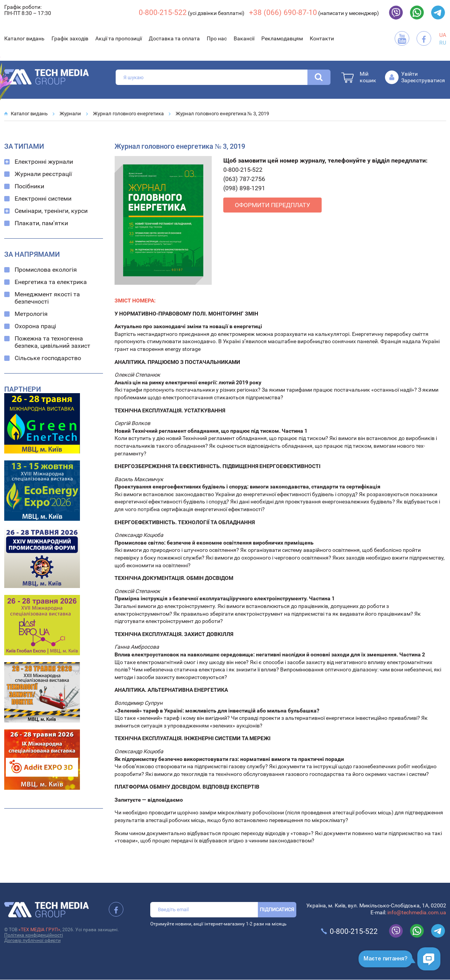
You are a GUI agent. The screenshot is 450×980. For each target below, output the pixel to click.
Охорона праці (35, 326)
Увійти (409, 74)
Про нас (217, 38)
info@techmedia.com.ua (417, 912)
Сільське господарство (48, 358)
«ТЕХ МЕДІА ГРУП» (39, 930)
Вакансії (244, 38)
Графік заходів (70, 38)
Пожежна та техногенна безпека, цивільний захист (52, 342)
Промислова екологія (46, 270)
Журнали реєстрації (43, 174)
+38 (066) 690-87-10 (283, 12)
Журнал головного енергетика (128, 114)
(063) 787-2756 (244, 179)
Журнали (70, 114)
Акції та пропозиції (119, 38)
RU (443, 43)
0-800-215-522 (163, 12)
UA (443, 35)
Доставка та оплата (174, 38)
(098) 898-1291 (244, 188)
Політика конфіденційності (34, 935)
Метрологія (31, 314)
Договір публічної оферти (32, 940)
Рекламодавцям (282, 38)
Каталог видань (24, 38)
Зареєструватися (423, 80)
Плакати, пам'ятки (41, 223)
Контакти (322, 38)
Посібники (29, 186)
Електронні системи (43, 198)
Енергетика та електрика (51, 282)
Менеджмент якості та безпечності (47, 298)
